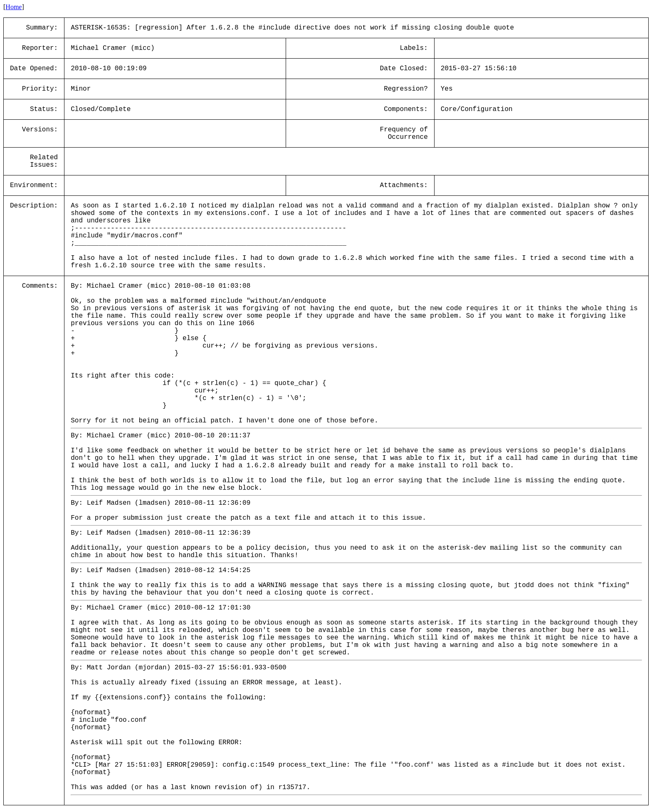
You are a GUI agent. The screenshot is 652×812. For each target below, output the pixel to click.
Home (14, 7)
